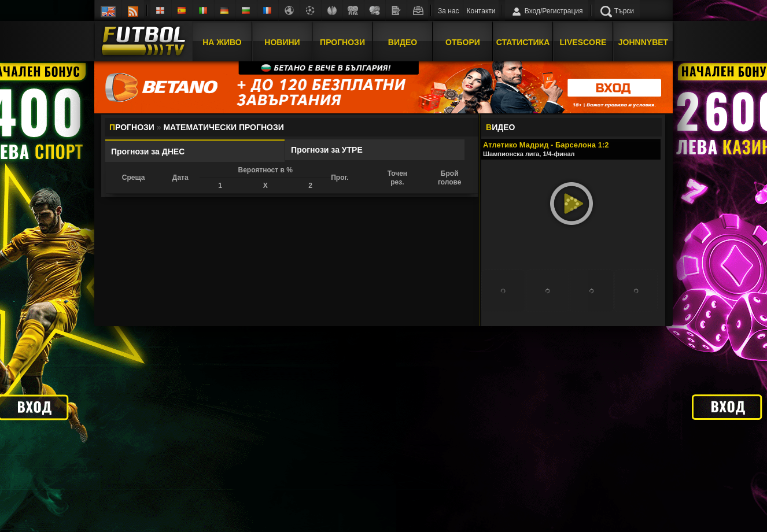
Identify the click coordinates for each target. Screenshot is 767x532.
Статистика (523, 42)
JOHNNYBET (643, 42)
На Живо (222, 42)
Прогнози (342, 42)
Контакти (481, 11)
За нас (449, 11)
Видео (403, 42)
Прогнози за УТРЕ (327, 150)
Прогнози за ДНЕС (148, 152)
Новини (282, 42)
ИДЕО (500, 127)
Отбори (463, 42)
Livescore (583, 42)
